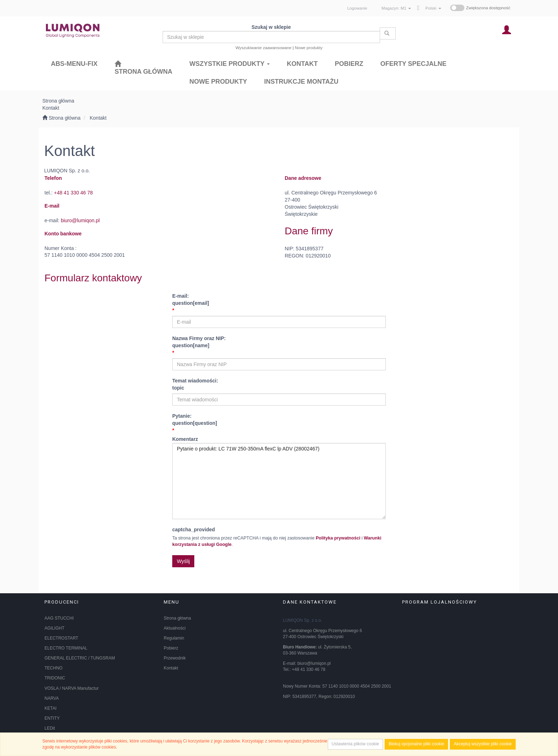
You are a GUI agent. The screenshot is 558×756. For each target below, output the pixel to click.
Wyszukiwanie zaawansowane (264, 48)
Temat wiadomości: (279, 385)
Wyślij (183, 561)
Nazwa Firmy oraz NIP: (279, 342)
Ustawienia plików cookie (355, 744)
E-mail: (279, 300)
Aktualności (175, 628)
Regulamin (174, 638)
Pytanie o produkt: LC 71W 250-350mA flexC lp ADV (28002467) (279, 481)
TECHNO (54, 668)
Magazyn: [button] (396, 8)
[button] (433, 8)
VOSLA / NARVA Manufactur (72, 688)
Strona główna (177, 618)
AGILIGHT (54, 628)
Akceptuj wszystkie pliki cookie (483, 744)
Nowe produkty (309, 48)
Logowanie (357, 8)
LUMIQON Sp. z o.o (302, 620)
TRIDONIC (55, 678)
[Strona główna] (143, 68)
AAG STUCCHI (59, 618)
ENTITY (52, 718)
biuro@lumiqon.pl (80, 220)
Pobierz (171, 648)
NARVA (52, 698)
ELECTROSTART (61, 638)
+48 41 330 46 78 (73, 193)
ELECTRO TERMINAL (66, 648)
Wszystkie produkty (230, 64)
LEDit (50, 728)
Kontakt (98, 118)
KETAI (51, 708)
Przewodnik (175, 658)
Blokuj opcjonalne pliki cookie (416, 744)
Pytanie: (279, 420)
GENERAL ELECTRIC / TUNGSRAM (80, 658)
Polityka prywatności (338, 538)
